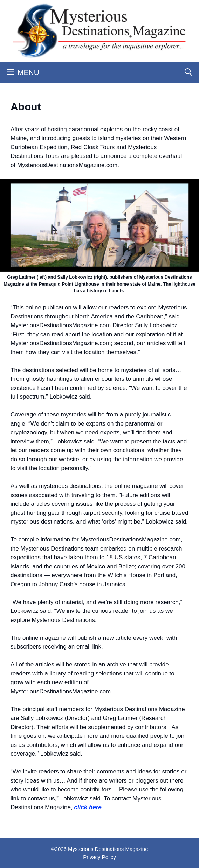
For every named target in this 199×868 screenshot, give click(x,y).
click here (88, 807)
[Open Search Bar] (188, 72)
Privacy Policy (99, 857)
